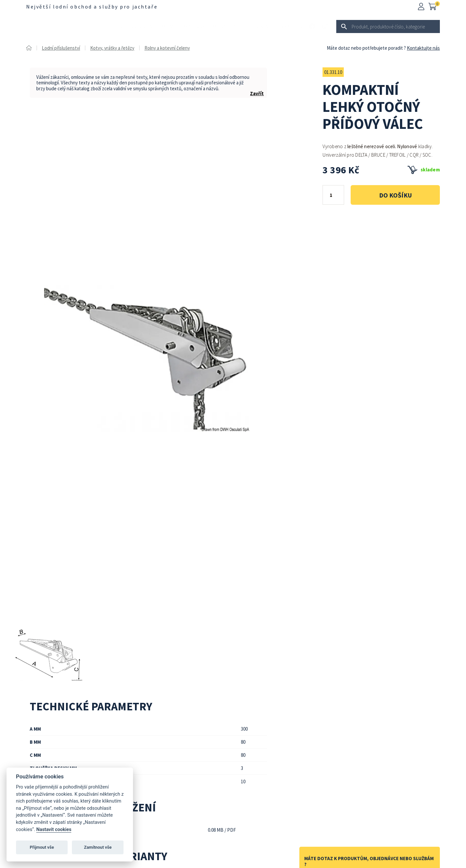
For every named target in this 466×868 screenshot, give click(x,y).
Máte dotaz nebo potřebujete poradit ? (366, 48)
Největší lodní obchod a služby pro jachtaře (92, 7)
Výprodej (292, 26)
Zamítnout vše (98, 847)
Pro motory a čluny (182, 26)
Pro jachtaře (226, 26)
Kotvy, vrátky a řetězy (112, 48)
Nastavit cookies (54, 830)
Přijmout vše (42, 847)
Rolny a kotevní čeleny (167, 48)
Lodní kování (261, 26)
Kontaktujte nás (423, 48)
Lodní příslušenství (132, 26)
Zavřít (257, 93)
